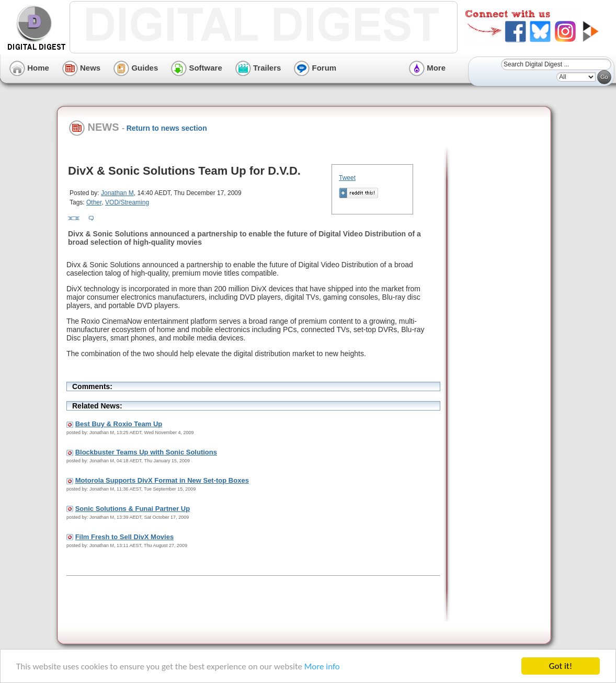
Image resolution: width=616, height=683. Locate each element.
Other (94, 202)
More (427, 68)
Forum (315, 68)
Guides (136, 68)
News (81, 68)
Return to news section (167, 128)
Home (29, 68)
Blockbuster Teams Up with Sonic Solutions (146, 452)
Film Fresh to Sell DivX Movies (125, 537)
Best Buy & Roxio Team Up (119, 424)
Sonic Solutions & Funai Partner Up (133, 509)
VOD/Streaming (127, 202)
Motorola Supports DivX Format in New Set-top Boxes (162, 480)
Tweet (347, 178)
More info (322, 668)
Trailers (258, 68)
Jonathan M (117, 193)
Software (197, 68)
